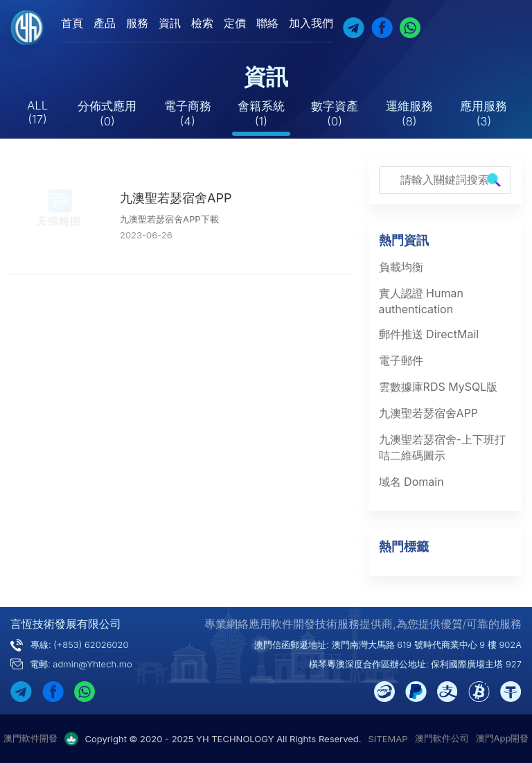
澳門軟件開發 (30, 738)
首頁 (72, 23)
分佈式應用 (107, 114)
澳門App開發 (503, 738)
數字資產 (335, 114)
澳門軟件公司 (442, 738)
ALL (37, 112)
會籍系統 (261, 114)
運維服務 (409, 114)
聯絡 (267, 23)
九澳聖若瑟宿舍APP (176, 198)
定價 (235, 23)
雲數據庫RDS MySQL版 (438, 387)
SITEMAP (388, 739)
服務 (137, 23)
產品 (105, 23)
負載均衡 (401, 267)
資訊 (170, 23)
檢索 (202, 23)
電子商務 (188, 114)
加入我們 (311, 23)
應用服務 (484, 114)
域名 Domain (411, 482)
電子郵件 (401, 360)
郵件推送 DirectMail (429, 334)
